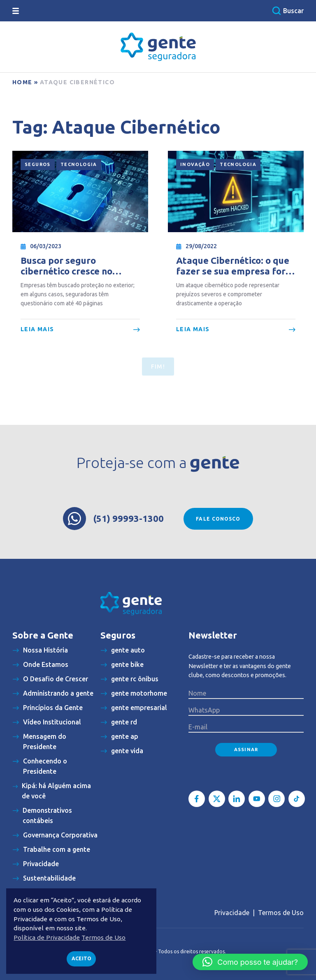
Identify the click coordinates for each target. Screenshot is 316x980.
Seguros (38, 164)
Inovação (195, 164)
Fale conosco (218, 519)
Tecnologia (79, 164)
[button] (250, 962)
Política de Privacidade (47, 937)
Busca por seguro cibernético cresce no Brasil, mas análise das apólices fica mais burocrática (71, 266)
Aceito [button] (81, 958)
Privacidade (232, 913)
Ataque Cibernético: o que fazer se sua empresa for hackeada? (233, 266)
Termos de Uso (281, 913)
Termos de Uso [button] (103, 937)
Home (22, 82)
